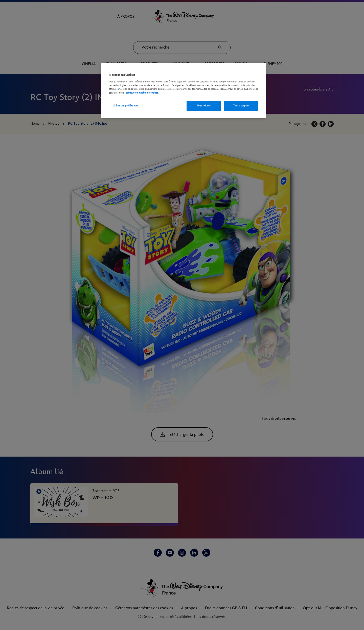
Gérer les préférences (126, 106)
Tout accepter (241, 106)
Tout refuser (204, 106)
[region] (184, 91)
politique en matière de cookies (142, 93)
